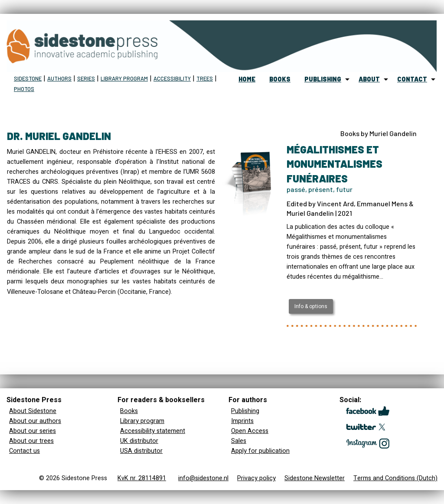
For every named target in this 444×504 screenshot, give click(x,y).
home (247, 79)
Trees (205, 78)
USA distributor (141, 451)
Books (129, 411)
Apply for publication (260, 451)
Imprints (242, 421)
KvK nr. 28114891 (142, 478)
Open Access (250, 431)
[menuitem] (247, 79)
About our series (33, 431)
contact (412, 79)
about (369, 79)
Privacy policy (256, 478)
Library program (124, 78)
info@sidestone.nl (203, 478)
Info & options (311, 306)
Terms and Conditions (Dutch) (395, 478)
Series (86, 78)
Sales (239, 441)
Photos (24, 89)
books (280, 79)
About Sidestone (33, 411)
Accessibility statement (153, 431)
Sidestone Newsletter (315, 478)
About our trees (31, 441)
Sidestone (28, 78)
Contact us (24, 451)
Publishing (245, 411)
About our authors (35, 421)
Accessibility (172, 78)
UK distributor (139, 441)
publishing (323, 79)
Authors (59, 78)
